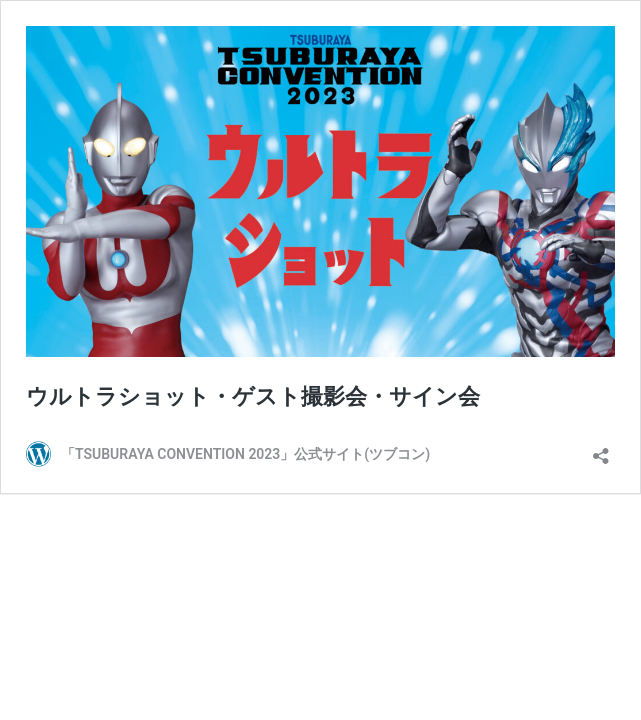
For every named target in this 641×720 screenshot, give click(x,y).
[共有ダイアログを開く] (601, 449)
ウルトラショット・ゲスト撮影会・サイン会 (253, 396)
